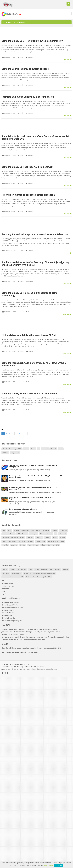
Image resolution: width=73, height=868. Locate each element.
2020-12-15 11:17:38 (10, 382)
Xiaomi (36, 545)
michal (22, 281)
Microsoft (45, 449)
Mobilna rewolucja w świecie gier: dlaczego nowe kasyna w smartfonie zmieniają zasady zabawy (36, 637)
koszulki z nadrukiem (39, 669)
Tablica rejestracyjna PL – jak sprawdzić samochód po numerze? (24, 640)
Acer (10, 530)
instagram (34, 534)
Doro (38, 530)
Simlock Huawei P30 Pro (10, 605)
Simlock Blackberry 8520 (10, 602)
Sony (12, 453)
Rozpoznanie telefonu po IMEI (13, 577)
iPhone (33, 449)
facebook (63, 530)
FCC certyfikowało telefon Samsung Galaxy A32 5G (29, 335)
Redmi (5, 541)
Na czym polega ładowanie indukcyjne (23, 509)
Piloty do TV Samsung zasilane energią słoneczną (28, 195)
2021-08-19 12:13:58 (10, 85)
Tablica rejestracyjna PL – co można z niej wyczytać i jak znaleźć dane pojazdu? (33, 466)
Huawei (26, 449)
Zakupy (43, 545)
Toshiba (5, 545)
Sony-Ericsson (53, 541)
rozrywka (13, 541)
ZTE (18, 453)
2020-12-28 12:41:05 (10, 281)
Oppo (38, 538)
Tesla (62, 541)
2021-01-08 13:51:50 (10, 211)
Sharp (38, 541)
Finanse (5, 534)
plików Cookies (48, 865)
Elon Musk (46, 530)
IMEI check (38, 667)
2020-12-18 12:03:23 (10, 351)
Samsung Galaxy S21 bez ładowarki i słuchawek (27, 167)
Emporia (55, 530)
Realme (62, 538)
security (30, 541)
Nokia (61, 449)
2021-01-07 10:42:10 (10, 251)
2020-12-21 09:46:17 (10, 312)
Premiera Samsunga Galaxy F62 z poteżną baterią (28, 97)
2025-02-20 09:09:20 (10, 57)
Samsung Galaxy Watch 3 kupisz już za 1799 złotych (29, 394)
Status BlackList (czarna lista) (44, 573)
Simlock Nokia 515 (8, 613)
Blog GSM (6, 625)
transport (14, 545)
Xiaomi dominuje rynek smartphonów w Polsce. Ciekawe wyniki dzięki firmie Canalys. (35, 138)
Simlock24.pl (5, 667)
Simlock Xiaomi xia (8, 618)
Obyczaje (30, 538)
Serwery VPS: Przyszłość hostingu (13, 634)
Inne (4, 530)
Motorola (53, 449)
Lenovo (50, 534)
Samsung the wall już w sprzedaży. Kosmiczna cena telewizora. (35, 234)
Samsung (9, 22)
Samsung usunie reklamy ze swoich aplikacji (25, 69)
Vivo (29, 545)
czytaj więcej (67, 59)
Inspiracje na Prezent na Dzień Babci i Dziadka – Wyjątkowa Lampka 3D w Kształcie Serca (36, 477)
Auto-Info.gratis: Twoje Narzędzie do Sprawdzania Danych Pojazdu (31, 498)
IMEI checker (18, 667)
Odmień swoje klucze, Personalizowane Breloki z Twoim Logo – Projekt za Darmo (33, 488)
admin (22, 57)
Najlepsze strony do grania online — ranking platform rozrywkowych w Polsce (29, 629)
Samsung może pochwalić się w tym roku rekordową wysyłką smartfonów (34, 364)
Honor (12, 534)
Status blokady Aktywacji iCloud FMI (39, 577)
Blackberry (12, 449)
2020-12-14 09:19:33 (10, 410)
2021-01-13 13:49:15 (10, 183)
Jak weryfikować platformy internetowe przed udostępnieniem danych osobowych (31, 632)
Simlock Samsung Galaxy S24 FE (13, 608)
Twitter (23, 545)
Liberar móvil (16, 669)
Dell (32, 530)
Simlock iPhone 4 (7, 610)
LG (38, 449)
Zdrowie (51, 545)
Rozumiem (58, 865)
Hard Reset (26, 667)
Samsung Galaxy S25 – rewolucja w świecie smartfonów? (32, 41)
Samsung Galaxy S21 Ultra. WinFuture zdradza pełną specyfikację (29, 294)
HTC (20, 449)
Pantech (47, 538)
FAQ (3, 581)
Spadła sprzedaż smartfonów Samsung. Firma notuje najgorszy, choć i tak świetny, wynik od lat (36, 264)
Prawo (55, 538)
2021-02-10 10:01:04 (10, 155)
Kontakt (5, 644)
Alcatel (5, 449)
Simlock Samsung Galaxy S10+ (12, 621)
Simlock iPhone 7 (7, 615)
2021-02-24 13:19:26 (10, 113)
